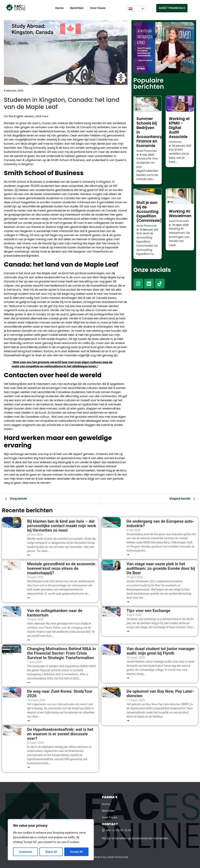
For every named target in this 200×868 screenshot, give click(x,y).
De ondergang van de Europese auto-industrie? (160, 524)
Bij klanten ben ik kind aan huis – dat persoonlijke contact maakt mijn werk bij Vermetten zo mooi (62, 526)
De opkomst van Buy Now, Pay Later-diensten (160, 694)
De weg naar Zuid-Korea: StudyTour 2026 (60, 694)
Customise (25, 852)
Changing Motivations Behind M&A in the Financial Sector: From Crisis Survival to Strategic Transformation (62, 653)
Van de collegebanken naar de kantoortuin (55, 613)
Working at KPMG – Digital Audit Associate (179, 128)
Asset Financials (147, 151)
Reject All (51, 852)
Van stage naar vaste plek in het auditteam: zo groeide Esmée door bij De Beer (161, 568)
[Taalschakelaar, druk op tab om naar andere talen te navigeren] (136, 9)
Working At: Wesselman (180, 214)
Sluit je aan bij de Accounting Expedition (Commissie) (149, 212)
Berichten (77, 8)
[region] (51, 840)
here (45, 116)
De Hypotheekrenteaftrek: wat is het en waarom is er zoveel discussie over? (60, 734)
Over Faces (98, 8)
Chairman (175, 142)
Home (59, 8)
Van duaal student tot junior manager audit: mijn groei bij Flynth (161, 651)
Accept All (76, 852)
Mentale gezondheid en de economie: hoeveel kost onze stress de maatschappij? (62, 568)
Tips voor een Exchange (149, 611)
